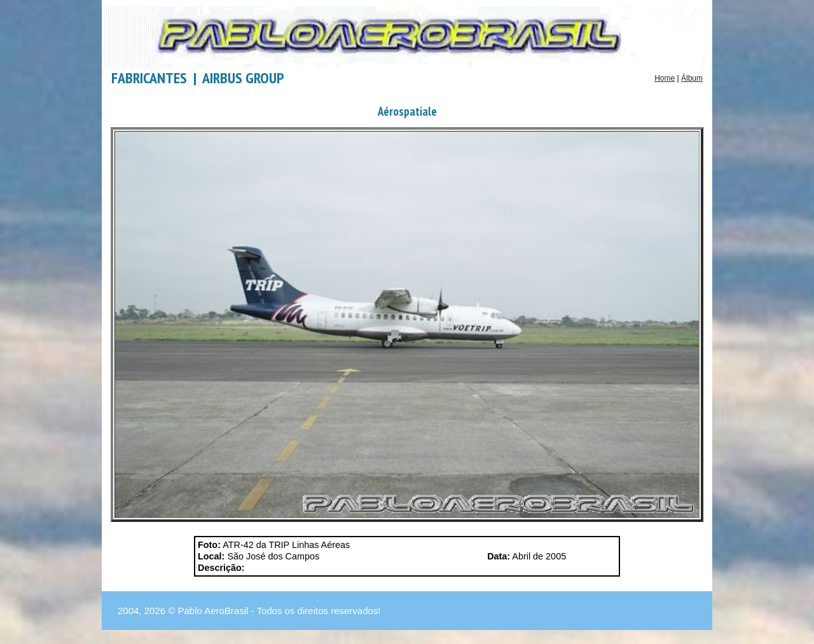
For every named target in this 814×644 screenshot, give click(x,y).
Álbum (692, 78)
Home (665, 78)
